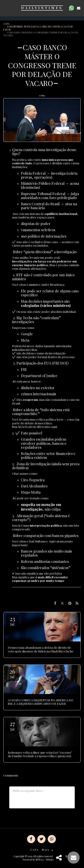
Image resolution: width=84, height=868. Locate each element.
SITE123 (39, 860)
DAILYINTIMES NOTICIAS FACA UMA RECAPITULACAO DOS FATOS (38, 28)
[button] (5, 8)
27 (12, 726)
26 (12, 673)
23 (12, 621)
